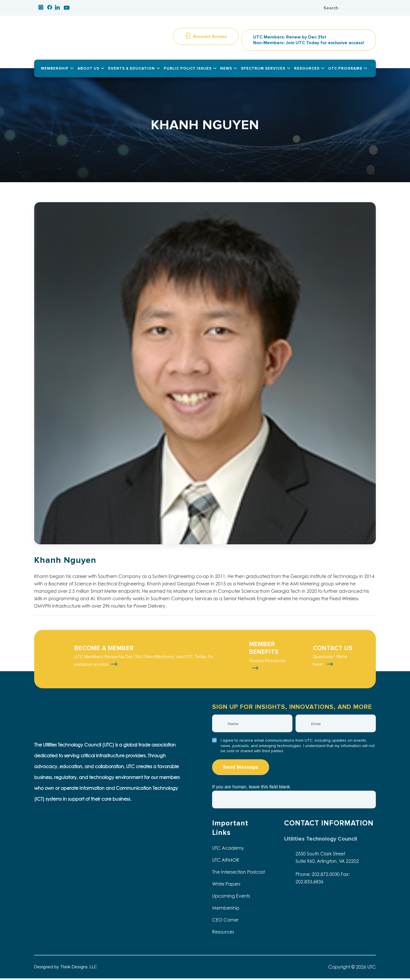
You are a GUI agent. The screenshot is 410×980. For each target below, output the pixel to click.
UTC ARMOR (226, 862)
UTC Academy (228, 850)
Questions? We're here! (330, 662)
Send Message (241, 769)
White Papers (226, 886)
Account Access (210, 38)
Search (366, 8)
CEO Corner (225, 922)
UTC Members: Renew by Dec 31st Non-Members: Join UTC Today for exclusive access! (309, 42)
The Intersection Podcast (238, 874)
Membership (226, 910)
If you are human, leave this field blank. (252, 789)
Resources (223, 934)
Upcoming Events (231, 898)
